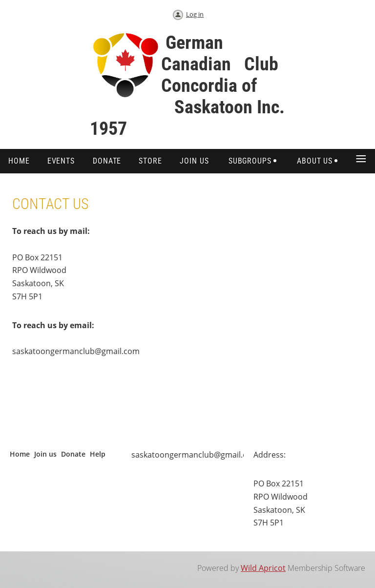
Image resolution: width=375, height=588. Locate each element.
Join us (45, 454)
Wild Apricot (263, 568)
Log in (195, 14)
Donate (73, 454)
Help (98, 454)
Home (20, 454)
